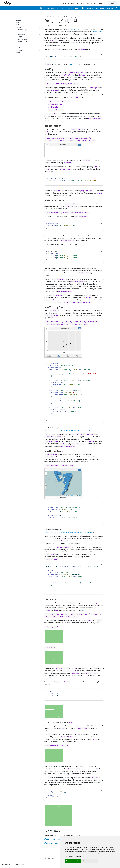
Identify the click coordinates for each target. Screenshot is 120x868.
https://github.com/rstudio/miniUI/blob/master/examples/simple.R (69, 532)
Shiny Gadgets (76, 29)
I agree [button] (68, 861)
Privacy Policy (78, 856)
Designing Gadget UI (72, 17)
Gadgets (61, 17)
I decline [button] (76, 861)
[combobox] (105, 3)
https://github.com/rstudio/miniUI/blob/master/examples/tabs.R (68, 430)
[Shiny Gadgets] (51, 858)
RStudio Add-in (97, 32)
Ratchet (73, 64)
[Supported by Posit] (112, 3)
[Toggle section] (39, 25)
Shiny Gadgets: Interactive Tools (57, 839)
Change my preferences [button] (90, 861)
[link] (78, 856)
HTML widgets (54, 678)
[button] (81, 3)
